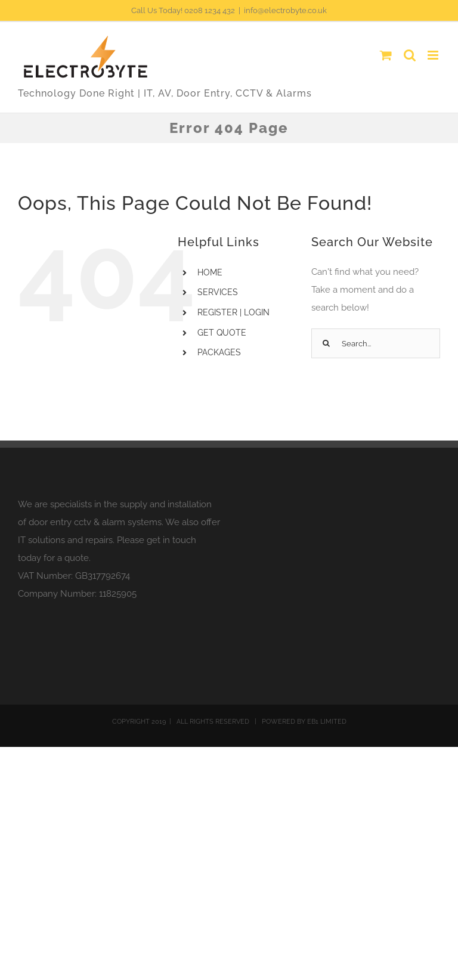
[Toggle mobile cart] (386, 55)
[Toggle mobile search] (410, 55)
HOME (210, 272)
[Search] (326, 343)
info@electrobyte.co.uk (285, 10)
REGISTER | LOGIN (233, 312)
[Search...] (376, 343)
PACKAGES (219, 352)
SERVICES (218, 292)
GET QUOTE (222, 333)
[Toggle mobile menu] (434, 55)
